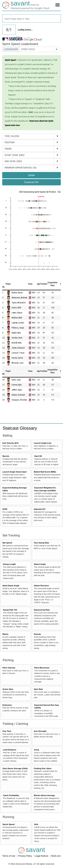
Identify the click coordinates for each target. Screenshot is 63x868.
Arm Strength (40, 731)
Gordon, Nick (17, 338)
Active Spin (8, 689)
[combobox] (32, 18)
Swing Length (9, 564)
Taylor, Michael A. (19, 303)
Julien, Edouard (18, 348)
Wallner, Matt (17, 318)
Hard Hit (38, 456)
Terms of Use (9, 856)
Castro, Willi (16, 308)
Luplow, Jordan (18, 323)
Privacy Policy (25, 856)
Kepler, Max (16, 333)
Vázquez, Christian (19, 400)
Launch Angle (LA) (42, 443)
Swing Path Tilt (10, 610)
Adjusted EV (40, 509)
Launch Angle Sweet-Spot (15, 472)
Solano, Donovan (18, 395)
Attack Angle (40, 564)
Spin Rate (38, 689)
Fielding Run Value (43, 768)
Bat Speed (7, 543)
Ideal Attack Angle (11, 585)
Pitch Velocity (9, 668)
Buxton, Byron (17, 293)
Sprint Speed (9, 824)
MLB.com (56, 856)
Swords (37, 634)
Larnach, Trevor (18, 353)
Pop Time (7, 731)
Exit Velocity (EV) (10, 443)
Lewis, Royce (17, 313)
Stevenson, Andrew (19, 298)
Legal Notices (42, 856)
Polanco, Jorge (18, 328)
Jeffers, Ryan (17, 390)
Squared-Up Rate (42, 610)
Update (32, 175)
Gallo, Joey (16, 380)
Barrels (6, 456)
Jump (36, 750)
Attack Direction (41, 585)
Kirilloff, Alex (17, 343)
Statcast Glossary (20, 428)
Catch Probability (11, 795)
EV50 (5, 509)
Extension (7, 705)
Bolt (31, 112)
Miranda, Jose (17, 363)
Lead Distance (9, 750)
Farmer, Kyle (17, 385)
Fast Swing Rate (41, 543)
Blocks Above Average (44, 795)
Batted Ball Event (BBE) (45, 472)
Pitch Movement (42, 668)
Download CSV (32, 182)
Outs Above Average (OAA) (15, 768)
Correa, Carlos (17, 358)
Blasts (5, 634)
